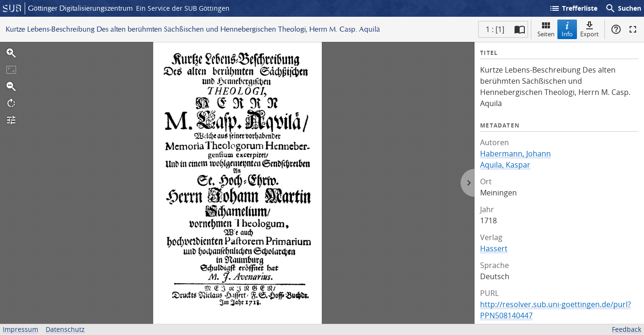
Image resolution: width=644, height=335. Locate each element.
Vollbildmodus (633, 29)
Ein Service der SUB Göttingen (183, 8)
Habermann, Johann (515, 154)
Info (567, 29)
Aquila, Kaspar (505, 165)
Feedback (627, 329)
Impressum (20, 329)
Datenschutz (65, 329)
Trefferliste (573, 8)
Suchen (623, 8)
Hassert (494, 248)
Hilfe (616, 29)
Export (590, 29)
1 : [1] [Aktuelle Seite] (495, 29)
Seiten (546, 29)
